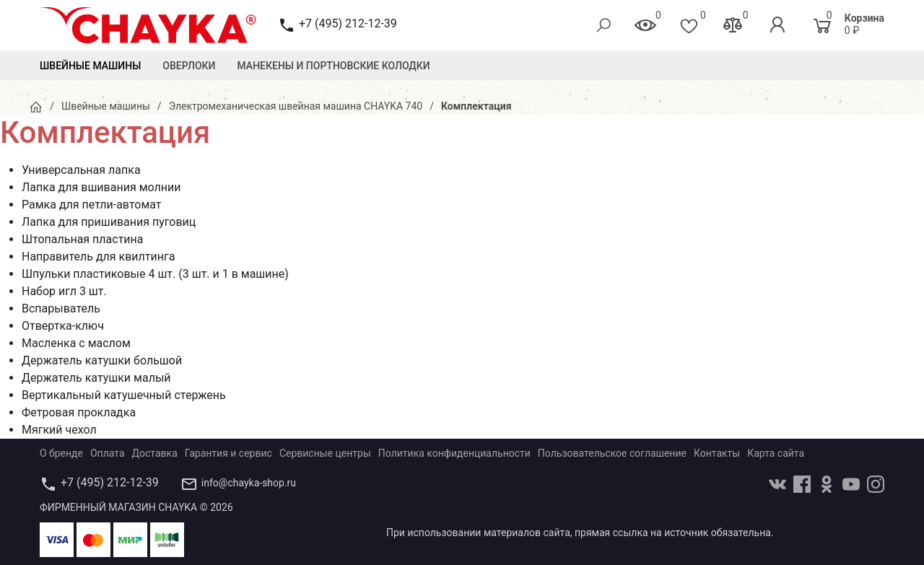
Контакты (717, 453)
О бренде (61, 453)
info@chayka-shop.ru (249, 483)
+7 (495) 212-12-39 (348, 23)
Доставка (155, 453)
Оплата (108, 453)
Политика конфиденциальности (454, 453)
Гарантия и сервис (228, 453)
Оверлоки (189, 66)
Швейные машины (90, 66)
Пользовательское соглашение (612, 453)
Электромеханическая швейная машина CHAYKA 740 (296, 106)
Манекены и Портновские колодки (334, 66)
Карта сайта (776, 453)
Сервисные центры (325, 453)
